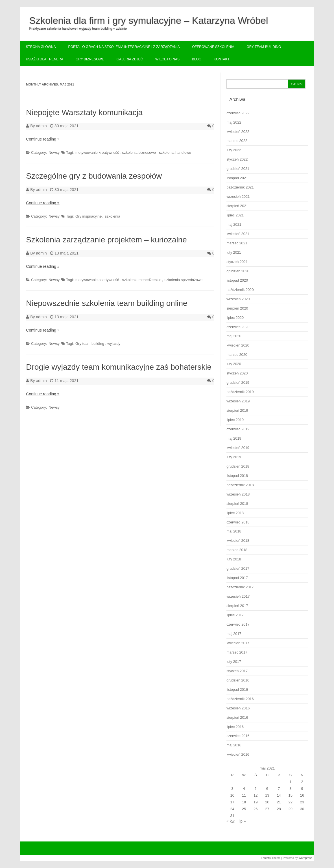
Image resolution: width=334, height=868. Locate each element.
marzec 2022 (237, 141)
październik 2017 (240, 587)
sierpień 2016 (237, 717)
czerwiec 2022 (238, 113)
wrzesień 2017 (238, 596)
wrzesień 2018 (238, 494)
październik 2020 (240, 290)
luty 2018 (234, 559)
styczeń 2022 (237, 159)
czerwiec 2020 (238, 327)
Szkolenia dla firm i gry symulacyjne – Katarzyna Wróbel (149, 20)
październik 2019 (240, 392)
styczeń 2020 (237, 373)
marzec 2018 (237, 550)
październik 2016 (240, 699)
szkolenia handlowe (175, 153)
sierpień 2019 (237, 410)
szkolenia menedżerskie (142, 280)
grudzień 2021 (238, 169)
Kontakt (222, 59)
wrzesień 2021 (238, 197)
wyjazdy (114, 344)
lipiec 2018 (235, 513)
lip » (242, 821)
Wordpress (305, 858)
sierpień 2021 (237, 206)
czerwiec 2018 (238, 522)
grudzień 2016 (238, 680)
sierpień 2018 (237, 504)
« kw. (231, 821)
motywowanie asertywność (97, 280)
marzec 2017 (237, 652)
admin (41, 126)
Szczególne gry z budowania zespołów (94, 176)
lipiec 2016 (235, 727)
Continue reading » (43, 139)
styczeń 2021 (237, 262)
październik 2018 (240, 485)
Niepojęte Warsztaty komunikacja (84, 112)
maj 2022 (234, 122)
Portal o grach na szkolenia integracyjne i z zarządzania (124, 47)
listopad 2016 (237, 690)
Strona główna (41, 47)
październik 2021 (240, 187)
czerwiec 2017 (238, 624)
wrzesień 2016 (238, 708)
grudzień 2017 (238, 568)
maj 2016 (234, 745)
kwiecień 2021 (238, 234)
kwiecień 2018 (238, 541)
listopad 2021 (237, 178)
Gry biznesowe (90, 59)
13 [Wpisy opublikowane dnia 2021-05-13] (267, 795)
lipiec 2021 (235, 215)
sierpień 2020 (237, 308)
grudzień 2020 (238, 271)
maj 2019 (234, 438)
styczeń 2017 (237, 671)
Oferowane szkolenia (213, 47)
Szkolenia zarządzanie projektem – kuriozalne (106, 240)
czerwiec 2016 (238, 736)
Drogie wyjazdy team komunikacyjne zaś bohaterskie (119, 367)
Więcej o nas (167, 59)
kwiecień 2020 (238, 345)
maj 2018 (234, 531)
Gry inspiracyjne (89, 216)
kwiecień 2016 (238, 754)
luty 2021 (234, 252)
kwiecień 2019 (238, 448)
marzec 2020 (237, 355)
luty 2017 (234, 662)
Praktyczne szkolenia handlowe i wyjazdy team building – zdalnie (78, 29)
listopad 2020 (237, 280)
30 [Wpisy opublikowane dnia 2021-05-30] (302, 809)
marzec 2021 (237, 243)
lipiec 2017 (235, 615)
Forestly (266, 858)
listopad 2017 (237, 578)
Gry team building (264, 47)
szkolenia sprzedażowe (184, 280)
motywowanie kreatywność (97, 153)
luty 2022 (234, 150)
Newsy (54, 153)
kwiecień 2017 (238, 643)
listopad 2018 (237, 476)
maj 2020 (234, 336)
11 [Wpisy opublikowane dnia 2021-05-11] (244, 795)
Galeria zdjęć (130, 59)
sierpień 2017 (237, 606)
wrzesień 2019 (238, 401)
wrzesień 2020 (238, 299)
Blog (197, 59)
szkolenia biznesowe (139, 153)
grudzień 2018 (238, 466)
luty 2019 (234, 457)
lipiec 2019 (235, 420)
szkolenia (112, 216)
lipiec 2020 (235, 318)
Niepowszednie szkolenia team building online (107, 303)
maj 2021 (234, 224)
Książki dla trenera (45, 59)
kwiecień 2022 (238, 132)
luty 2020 (234, 364)
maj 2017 (234, 634)
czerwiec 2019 (238, 429)
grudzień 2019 (238, 383)
